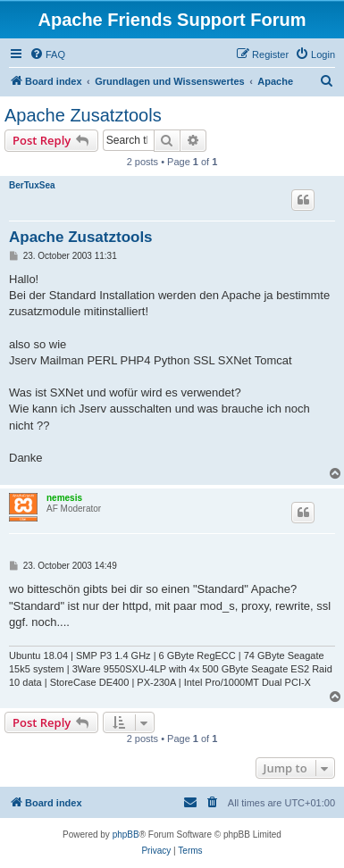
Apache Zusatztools (83, 115)
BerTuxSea (32, 185)
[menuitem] (47, 54)
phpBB (126, 835)
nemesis (64, 498)
